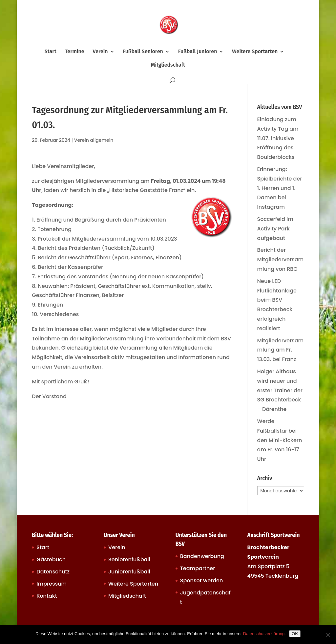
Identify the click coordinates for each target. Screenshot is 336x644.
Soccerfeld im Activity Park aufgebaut (275, 229)
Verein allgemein (94, 140)
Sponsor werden (201, 580)
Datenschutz (53, 572)
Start (51, 52)
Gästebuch (51, 559)
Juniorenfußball (129, 572)
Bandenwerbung (202, 556)
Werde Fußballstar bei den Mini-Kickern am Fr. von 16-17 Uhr (280, 440)
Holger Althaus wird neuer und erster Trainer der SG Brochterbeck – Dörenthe (280, 390)
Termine (75, 52)
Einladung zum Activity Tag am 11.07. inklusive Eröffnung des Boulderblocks (278, 138)
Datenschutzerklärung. (264, 634)
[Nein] (328, 635)
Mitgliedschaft (168, 65)
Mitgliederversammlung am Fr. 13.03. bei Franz (281, 350)
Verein (100, 52)
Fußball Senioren (143, 52)
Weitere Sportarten (255, 52)
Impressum (52, 584)
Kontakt (47, 596)
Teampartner (198, 568)
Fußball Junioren (198, 52)
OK (295, 634)
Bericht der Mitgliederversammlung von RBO (281, 259)
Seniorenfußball (129, 559)
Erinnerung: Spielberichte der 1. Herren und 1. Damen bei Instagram (280, 188)
